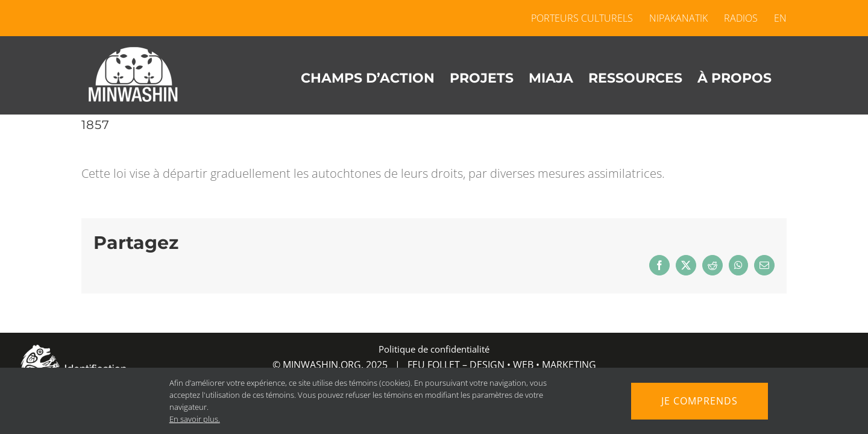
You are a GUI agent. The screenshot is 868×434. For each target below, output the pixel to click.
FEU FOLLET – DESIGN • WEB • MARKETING (502, 365)
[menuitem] (776, 18)
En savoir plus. (190, 419)
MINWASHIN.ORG (322, 365)
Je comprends (700, 401)
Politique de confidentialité (434, 349)
